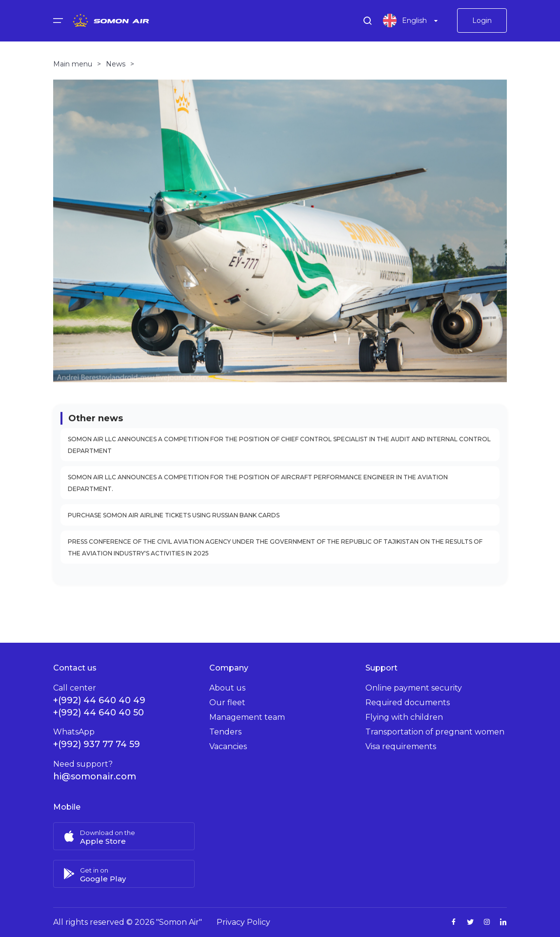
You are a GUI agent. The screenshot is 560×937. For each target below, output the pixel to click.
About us (227, 688)
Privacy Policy (243, 922)
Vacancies (228, 746)
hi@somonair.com (95, 776)
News (116, 69)
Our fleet (227, 703)
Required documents (408, 703)
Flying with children (404, 717)
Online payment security (414, 688)
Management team (247, 717)
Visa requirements (401, 746)
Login (482, 22)
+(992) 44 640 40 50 (99, 713)
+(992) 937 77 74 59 (97, 744)
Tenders (225, 732)
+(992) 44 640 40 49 (99, 700)
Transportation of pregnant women (435, 732)
